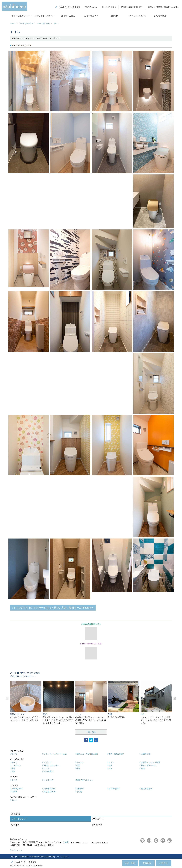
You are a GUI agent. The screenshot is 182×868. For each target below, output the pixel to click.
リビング (48, 762)
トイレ (111, 762)
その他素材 (49, 771)
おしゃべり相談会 (109, 7)
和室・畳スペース (149, 765)
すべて (14, 754)
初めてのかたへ (90, 7)
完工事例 (15, 825)
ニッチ (47, 768)
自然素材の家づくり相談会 (132, 7)
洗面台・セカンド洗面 (150, 762)
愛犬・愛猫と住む (116, 754)
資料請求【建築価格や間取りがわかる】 (164, 7)
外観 (110, 768)
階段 (110, 765)
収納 (13, 771)
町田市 (14, 792)
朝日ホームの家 (68, 16)
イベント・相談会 (137, 16)
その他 (79, 792)
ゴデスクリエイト (62, 857)
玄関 (78, 765)
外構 (143, 768)
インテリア (49, 780)
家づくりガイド (91, 16)
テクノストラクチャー (45, 16)
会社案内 (114, 16)
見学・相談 (130, 863)
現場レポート (98, 819)
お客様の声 (97, 825)
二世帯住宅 (146, 754)
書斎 (13, 768)
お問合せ (164, 863)
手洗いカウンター (51, 765)
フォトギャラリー (19, 819)
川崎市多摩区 (17, 789)
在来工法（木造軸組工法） (88, 754)
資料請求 (147, 863)
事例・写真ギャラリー (22, 16)
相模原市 (80, 789)
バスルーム (16, 765)
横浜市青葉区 (114, 789)
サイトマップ (17, 850)
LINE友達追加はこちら (91, 624)
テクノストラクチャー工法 (55, 754)
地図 (67, 842)
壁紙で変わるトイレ (85, 780)
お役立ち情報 (160, 16)
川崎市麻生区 (50, 789)
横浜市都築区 (147, 789)
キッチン (80, 762)
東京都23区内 (50, 792)
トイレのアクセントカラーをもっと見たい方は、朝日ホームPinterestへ (54, 608)
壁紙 (78, 768)
